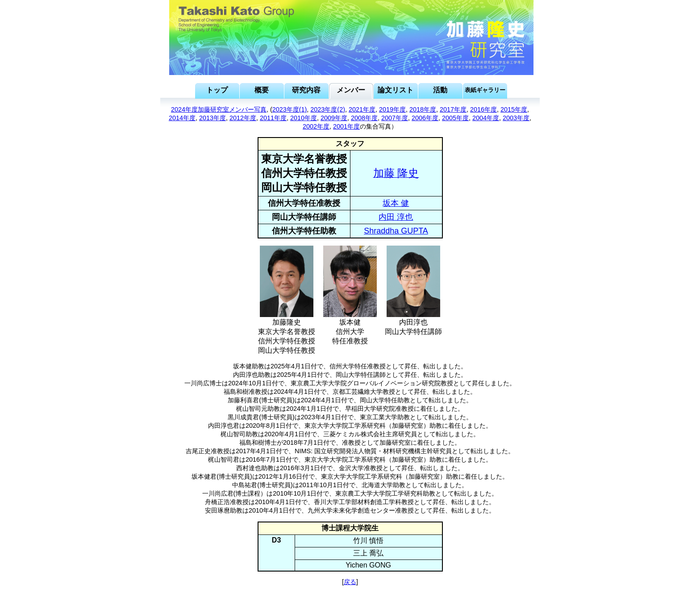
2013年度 (212, 118)
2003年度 (516, 118)
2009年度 (334, 118)
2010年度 (304, 118)
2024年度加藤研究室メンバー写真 (219, 109)
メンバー (351, 90)
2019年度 (392, 109)
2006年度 (425, 118)
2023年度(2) (328, 109)
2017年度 (453, 109)
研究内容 (306, 90)
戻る (350, 582)
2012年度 (243, 118)
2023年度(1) (290, 109)
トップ (217, 90)
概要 (262, 90)
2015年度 (514, 109)
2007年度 (395, 118)
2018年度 (423, 109)
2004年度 (486, 118)
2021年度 (362, 109)
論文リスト (396, 90)
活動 (440, 90)
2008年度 (364, 118)
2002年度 (316, 126)
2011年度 (273, 118)
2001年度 (346, 126)
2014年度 (182, 118)
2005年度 (455, 118)
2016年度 (483, 109)
